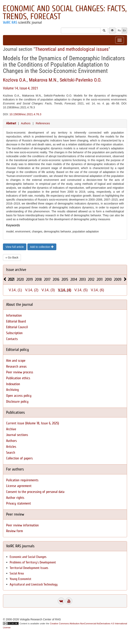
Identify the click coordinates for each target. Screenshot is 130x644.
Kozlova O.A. (15, 80)
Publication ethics (18, 378)
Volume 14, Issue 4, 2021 (21, 88)
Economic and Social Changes (28, 557)
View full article (15, 247)
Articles (11, 447)
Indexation (13, 384)
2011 (100, 279)
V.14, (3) (48, 290)
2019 (29, 279)
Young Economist (20, 579)
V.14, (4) (65, 290)
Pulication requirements (22, 480)
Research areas (16, 367)
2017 (47, 279)
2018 (38, 279)
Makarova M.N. (43, 80)
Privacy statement (19, 503)
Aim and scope (16, 361)
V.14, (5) (81, 290)
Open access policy (19, 396)
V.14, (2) (32, 290)
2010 (108, 279)
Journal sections (17, 435)
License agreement (19, 486)
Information (14, 315)
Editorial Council (17, 327)
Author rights (15, 498)
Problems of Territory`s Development (33, 562)
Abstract (11, 123)
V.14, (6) (97, 290)
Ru (119, 31)
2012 (91, 279)
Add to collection (42, 247)
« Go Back (12, 257)
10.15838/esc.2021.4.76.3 (25, 114)
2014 (74, 279)
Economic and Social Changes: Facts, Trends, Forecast (65, 13)
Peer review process (20, 372)
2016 (56, 279)
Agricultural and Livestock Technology (34, 584)
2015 (65, 279)
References (43, 123)
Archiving (12, 390)
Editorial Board (16, 321)
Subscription (14, 333)
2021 (11, 279)
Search (11, 453)
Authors (26, 123)
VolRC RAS (10, 22)
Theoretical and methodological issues (72, 49)
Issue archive (16, 270)
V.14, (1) (15, 290)
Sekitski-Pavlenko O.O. (81, 80)
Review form (14, 531)
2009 (118, 279)
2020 (20, 279)
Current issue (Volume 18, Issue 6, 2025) (32, 423)
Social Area (17, 573)
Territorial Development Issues (29, 568)
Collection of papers (19, 458)
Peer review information (22, 525)
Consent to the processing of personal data (35, 492)
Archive (11, 429)
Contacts (12, 339)
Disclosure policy (17, 402)
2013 (83, 279)
